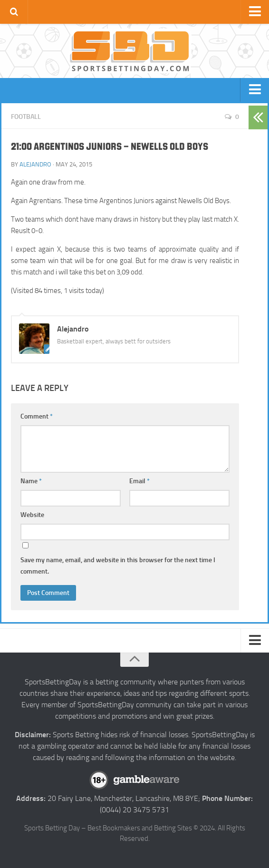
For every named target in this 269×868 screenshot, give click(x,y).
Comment (37, 416)
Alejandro (35, 164)
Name (31, 481)
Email (139, 481)
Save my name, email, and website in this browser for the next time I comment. (118, 566)
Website (32, 515)
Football (26, 117)
